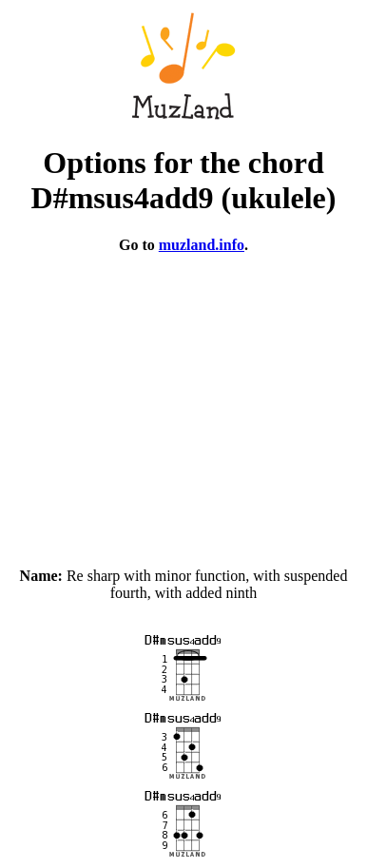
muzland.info (202, 245)
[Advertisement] (183, 402)
